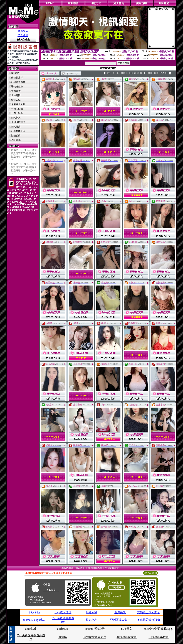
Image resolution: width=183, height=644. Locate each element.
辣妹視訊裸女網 (127, 637)
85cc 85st (34, 613)
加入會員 (23, 35)
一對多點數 (17, 109)
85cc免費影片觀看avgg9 (158, 629)
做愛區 (63, 637)
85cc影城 (31, 629)
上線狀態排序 (18, 122)
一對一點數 (17, 113)
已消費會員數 (18, 82)
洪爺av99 (91, 612)
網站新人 (16, 118)
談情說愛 (16, 136)
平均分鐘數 (17, 86)
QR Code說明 (151, 573)
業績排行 (16, 73)
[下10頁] (155, 73)
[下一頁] (147, 73)
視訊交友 (91, 620)
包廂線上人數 (18, 104)
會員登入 (23, 31)
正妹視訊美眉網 (159, 637)
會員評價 (16, 91)
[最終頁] (164, 73)
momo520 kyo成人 (34, 620)
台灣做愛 (120, 612)
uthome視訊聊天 (95, 629)
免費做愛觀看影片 (95, 637)
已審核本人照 (18, 131)
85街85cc (63, 629)
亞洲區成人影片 (120, 620)
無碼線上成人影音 (149, 612)
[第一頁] (111, 73)
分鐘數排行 (17, 78)
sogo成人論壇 (63, 612)
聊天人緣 (16, 100)
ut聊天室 (127, 629)
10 (141, 73)
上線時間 (16, 95)
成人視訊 (16, 140)
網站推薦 (16, 127)
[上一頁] (120, 73)
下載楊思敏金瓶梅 (149, 620)
